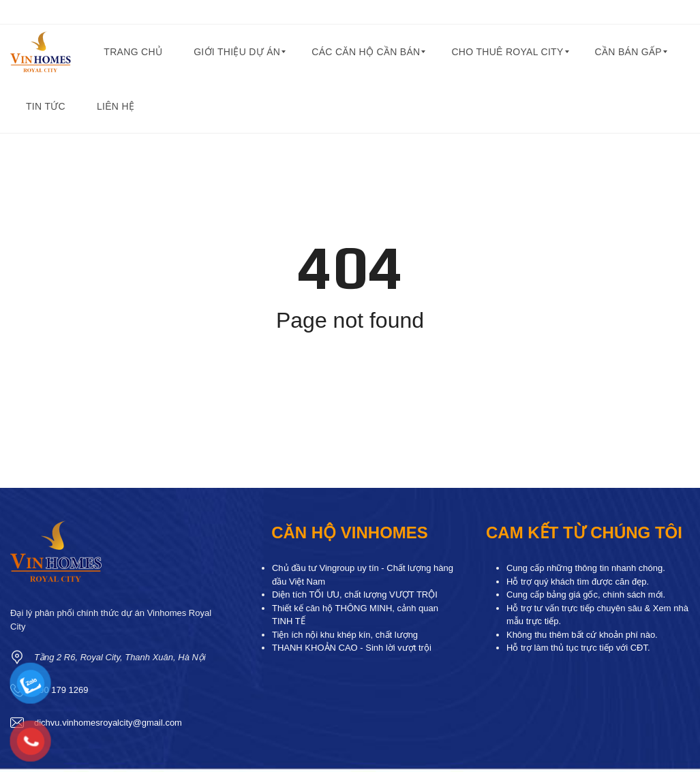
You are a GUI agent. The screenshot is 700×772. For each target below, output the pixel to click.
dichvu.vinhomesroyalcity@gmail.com (108, 723)
